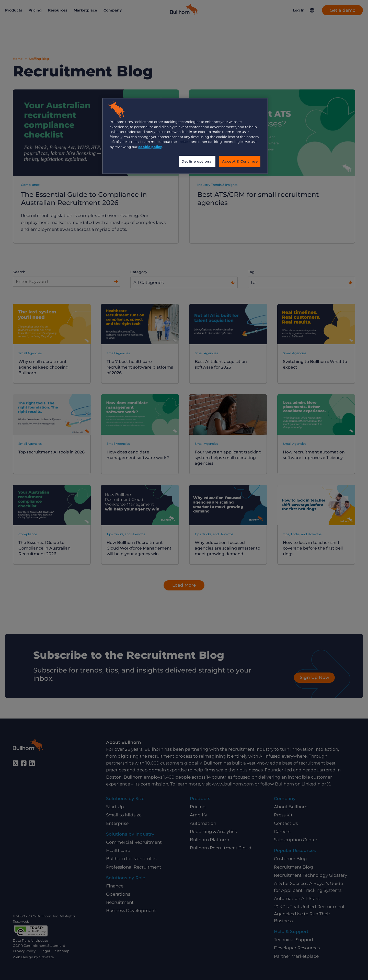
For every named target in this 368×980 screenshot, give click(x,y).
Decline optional (197, 161)
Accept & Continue (240, 161)
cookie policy (150, 147)
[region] (185, 136)
